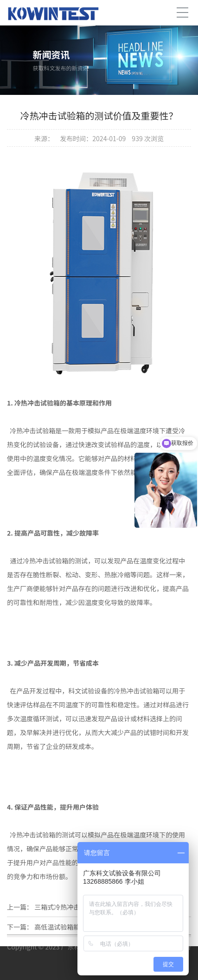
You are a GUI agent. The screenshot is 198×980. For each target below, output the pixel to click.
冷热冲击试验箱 (45, 561)
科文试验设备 (88, 691)
